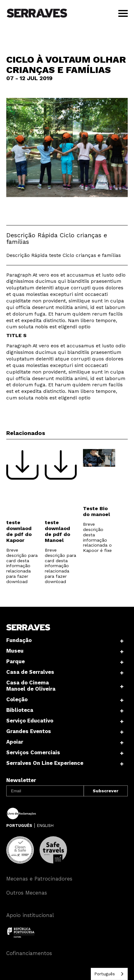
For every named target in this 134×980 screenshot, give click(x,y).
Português (105, 974)
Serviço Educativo (30, 721)
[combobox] (109, 974)
